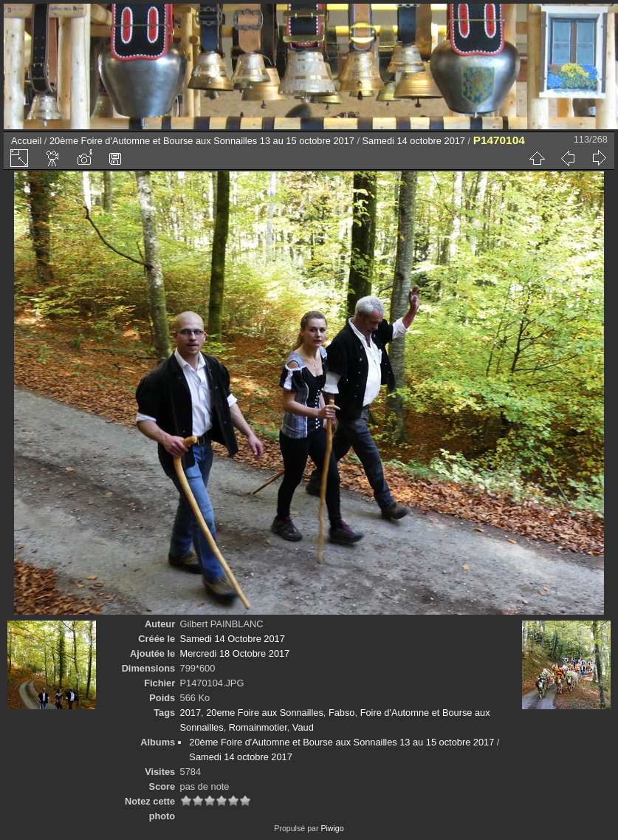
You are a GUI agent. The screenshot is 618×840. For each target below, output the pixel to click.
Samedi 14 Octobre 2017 (233, 639)
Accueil (26, 141)
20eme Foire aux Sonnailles (265, 713)
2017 (190, 713)
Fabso (342, 713)
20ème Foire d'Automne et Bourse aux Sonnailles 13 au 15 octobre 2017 (202, 141)
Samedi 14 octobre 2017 (414, 141)
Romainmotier (258, 727)
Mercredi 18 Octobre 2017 (235, 653)
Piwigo (332, 828)
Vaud (303, 727)
